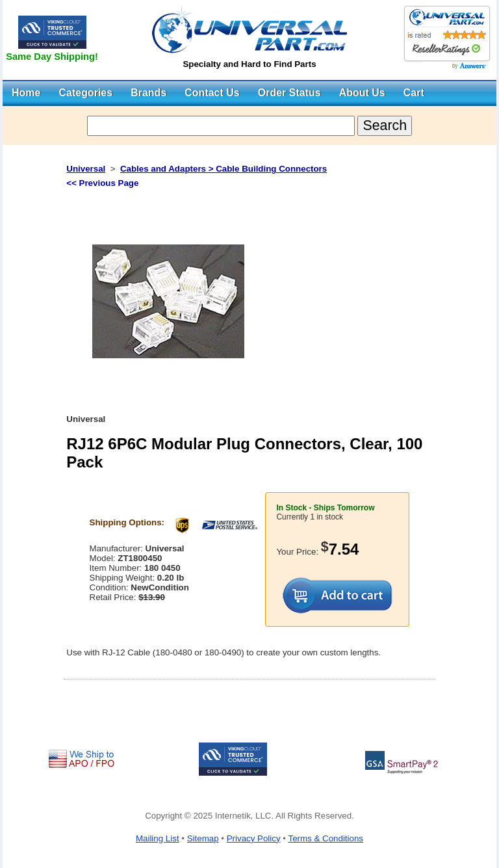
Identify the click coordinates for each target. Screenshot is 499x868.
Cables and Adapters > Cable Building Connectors (224, 169)
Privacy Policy (254, 838)
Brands (148, 93)
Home (26, 93)
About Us (362, 93)
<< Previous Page (102, 183)
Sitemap (203, 838)
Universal (86, 169)
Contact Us (212, 93)
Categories (85, 93)
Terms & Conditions (326, 838)
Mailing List (158, 838)
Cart (414, 93)
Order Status (289, 93)
